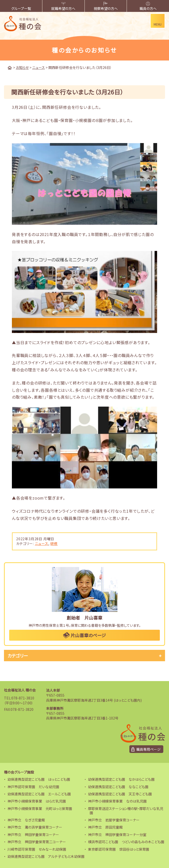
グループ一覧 (21, 6)
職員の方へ (148, 6)
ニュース (42, 543)
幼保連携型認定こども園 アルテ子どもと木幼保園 (46, 856)
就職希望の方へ (63, 6)
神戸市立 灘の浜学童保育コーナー (35, 827)
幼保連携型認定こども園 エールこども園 (39, 794)
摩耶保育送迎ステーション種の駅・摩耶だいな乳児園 (126, 811)
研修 (54, 543)
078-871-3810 (23, 698)
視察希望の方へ (106, 6)
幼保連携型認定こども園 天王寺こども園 (120, 794)
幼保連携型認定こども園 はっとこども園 (39, 779)
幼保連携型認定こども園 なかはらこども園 (121, 779)
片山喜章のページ (84, 635)
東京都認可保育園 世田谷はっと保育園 (119, 849)
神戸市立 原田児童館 (105, 827)
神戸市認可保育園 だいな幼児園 (33, 787)
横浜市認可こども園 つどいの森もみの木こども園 (126, 842)
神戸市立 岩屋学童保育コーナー (114, 820)
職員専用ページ (148, 749)
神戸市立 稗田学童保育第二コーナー (37, 842)
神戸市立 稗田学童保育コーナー (33, 835)
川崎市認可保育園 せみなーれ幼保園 (37, 849)
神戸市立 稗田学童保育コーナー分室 (117, 835)
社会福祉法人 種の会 (20, 690)
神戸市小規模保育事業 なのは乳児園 (117, 801)
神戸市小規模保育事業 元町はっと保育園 (40, 808)
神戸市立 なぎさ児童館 (26, 820)
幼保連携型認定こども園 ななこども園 (118, 787)
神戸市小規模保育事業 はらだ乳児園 (37, 801)
